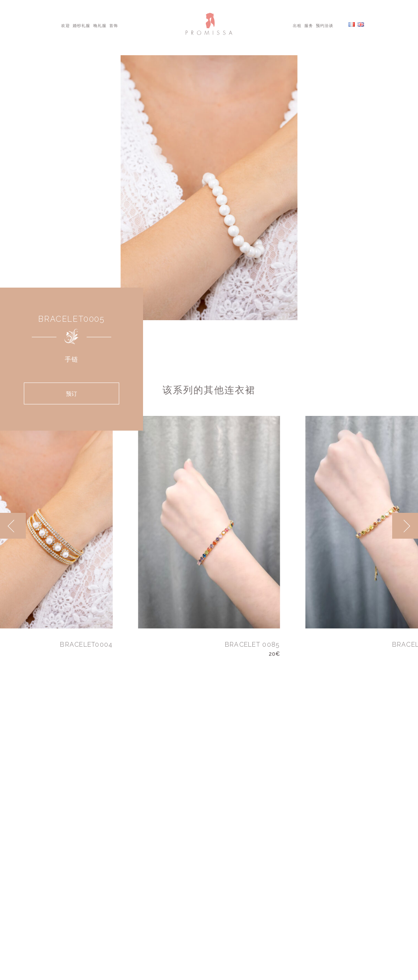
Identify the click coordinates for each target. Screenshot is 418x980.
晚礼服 (100, 25)
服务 (309, 25)
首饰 (114, 25)
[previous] (13, 526)
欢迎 (66, 25)
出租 (297, 25)
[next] (405, 526)
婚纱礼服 (81, 25)
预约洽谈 (325, 25)
